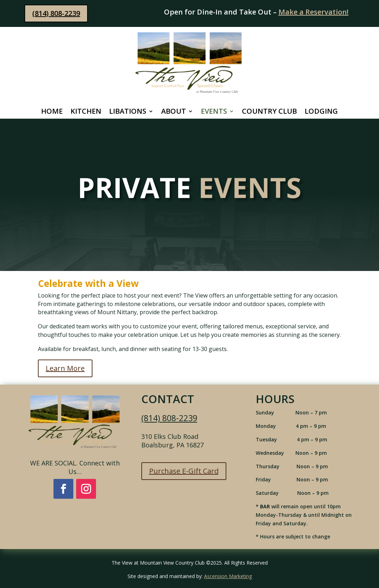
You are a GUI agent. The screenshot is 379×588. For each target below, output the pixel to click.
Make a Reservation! (313, 12)
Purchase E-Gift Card (184, 471)
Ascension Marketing (228, 576)
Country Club (269, 112)
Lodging (321, 112)
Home (52, 112)
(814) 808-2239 (56, 13)
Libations (128, 112)
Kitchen (86, 112)
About (174, 112)
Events (214, 112)
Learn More (65, 368)
